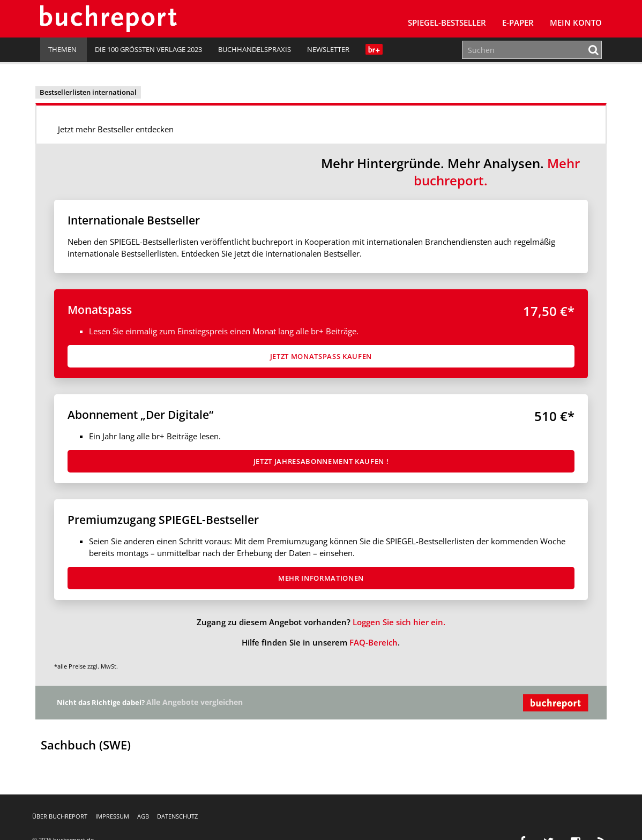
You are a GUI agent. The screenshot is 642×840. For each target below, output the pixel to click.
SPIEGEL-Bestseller (447, 22)
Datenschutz (177, 816)
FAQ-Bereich (374, 642)
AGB (143, 816)
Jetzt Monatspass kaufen (321, 356)
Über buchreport (60, 816)
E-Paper (518, 22)
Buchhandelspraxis (255, 49)
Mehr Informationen (321, 578)
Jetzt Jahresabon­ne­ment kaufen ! (321, 461)
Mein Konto (576, 22)
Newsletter (328, 49)
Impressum (112, 816)
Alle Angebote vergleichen (205, 702)
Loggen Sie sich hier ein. (399, 622)
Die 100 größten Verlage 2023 (148, 49)
